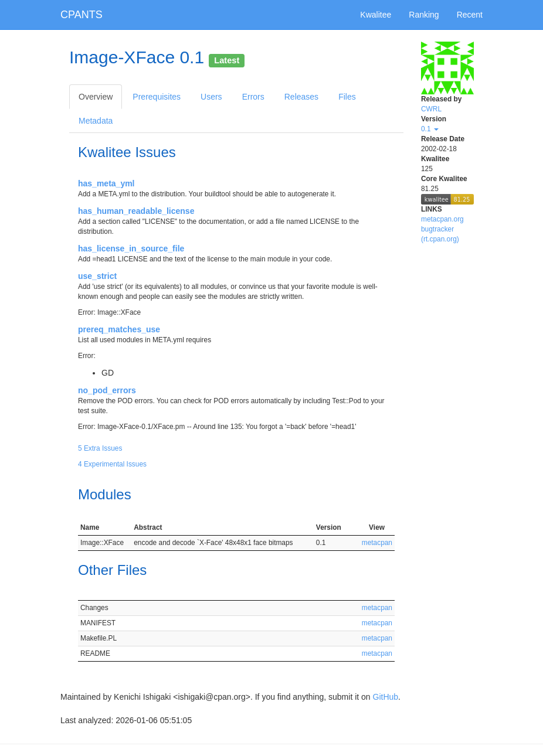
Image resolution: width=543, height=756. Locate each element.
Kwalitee (376, 15)
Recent (470, 15)
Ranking (424, 15)
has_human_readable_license (136, 211)
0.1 (430, 129)
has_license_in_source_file (131, 248)
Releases (301, 97)
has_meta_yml (106, 183)
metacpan (377, 543)
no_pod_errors (107, 390)
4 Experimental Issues (112, 464)
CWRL (431, 109)
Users (211, 97)
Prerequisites (157, 97)
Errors (253, 97)
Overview (96, 97)
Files (347, 97)
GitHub (386, 697)
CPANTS (82, 15)
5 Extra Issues (100, 448)
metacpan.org (442, 219)
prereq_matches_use (119, 329)
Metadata (96, 121)
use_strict (97, 276)
